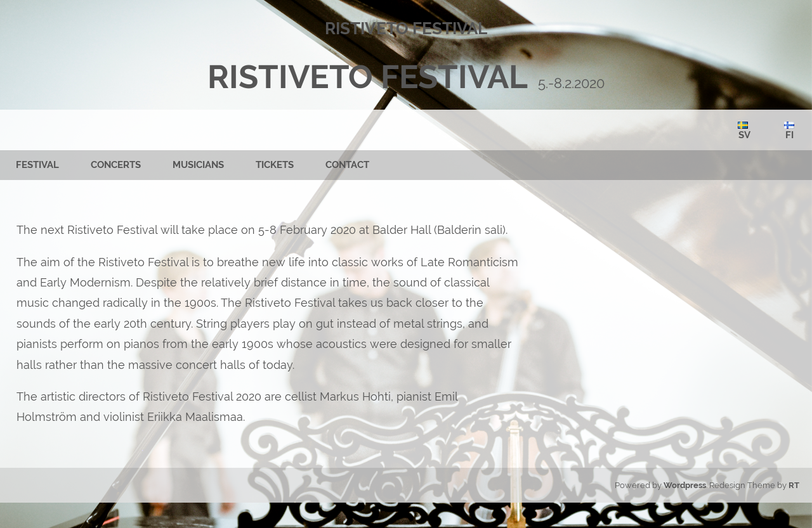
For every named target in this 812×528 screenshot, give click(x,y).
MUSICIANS (198, 165)
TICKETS (275, 165)
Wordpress (685, 485)
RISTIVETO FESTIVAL (367, 77)
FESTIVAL (37, 165)
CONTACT (347, 165)
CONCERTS (116, 165)
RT (794, 485)
